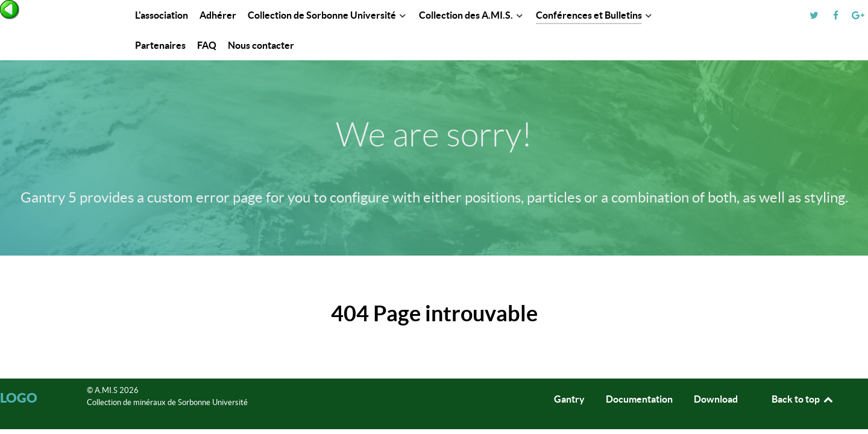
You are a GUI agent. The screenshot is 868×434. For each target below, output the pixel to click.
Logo (19, 398)
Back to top (803, 399)
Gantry (569, 399)
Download (716, 399)
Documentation (639, 399)
